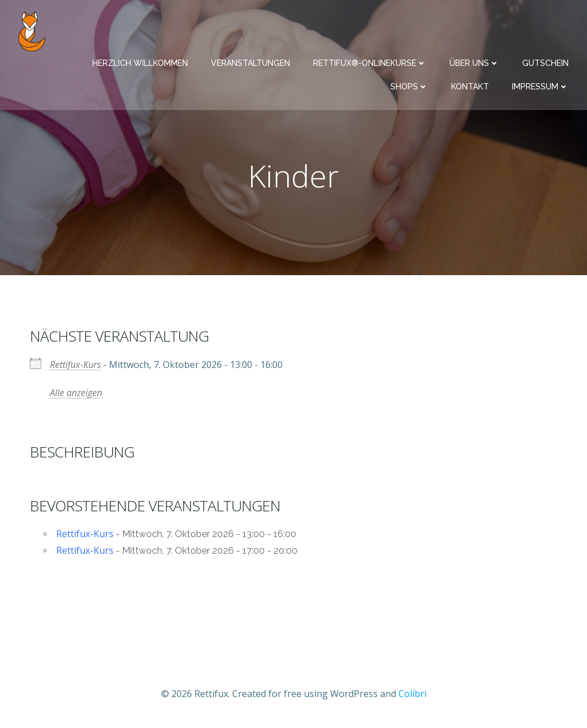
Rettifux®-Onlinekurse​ (370, 63)
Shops (409, 87)
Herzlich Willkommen (140, 63)
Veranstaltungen (251, 63)
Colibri (412, 694)
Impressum (540, 87)
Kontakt (470, 87)
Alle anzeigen (76, 393)
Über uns (474, 63)
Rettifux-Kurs (75, 365)
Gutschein (545, 63)
